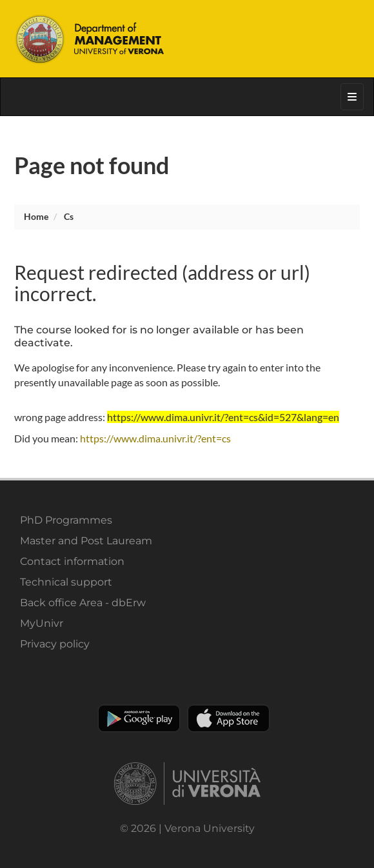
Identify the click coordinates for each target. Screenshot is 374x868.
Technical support (66, 582)
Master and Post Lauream (86, 541)
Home (36, 216)
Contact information (72, 561)
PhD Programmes (66, 520)
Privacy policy (55, 644)
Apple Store (229, 718)
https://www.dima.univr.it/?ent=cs (155, 438)
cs (69, 216)
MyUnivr (42, 623)
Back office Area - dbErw (83, 603)
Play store (139, 718)
